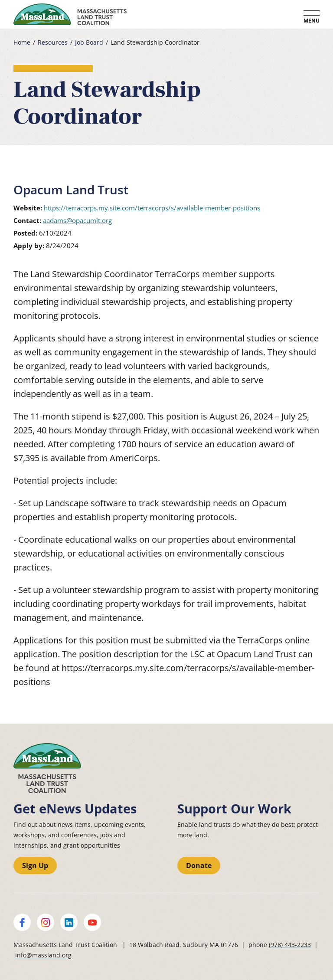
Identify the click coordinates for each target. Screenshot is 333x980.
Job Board (89, 43)
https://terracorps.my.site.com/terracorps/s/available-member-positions (152, 208)
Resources (53, 43)
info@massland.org (43, 955)
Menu (312, 21)
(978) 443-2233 (290, 945)
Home (22, 43)
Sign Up (35, 865)
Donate (199, 865)
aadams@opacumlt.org (77, 220)
